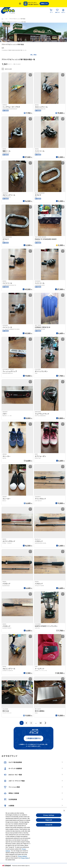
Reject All (49, 820)
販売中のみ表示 (7, 69)
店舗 (6, 19)
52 (41, 723)
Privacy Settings (49, 815)
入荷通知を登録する (33, 738)
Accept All (49, 825)
